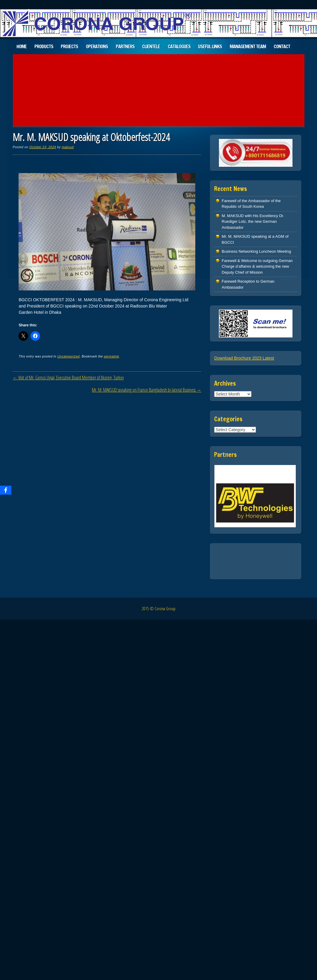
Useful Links (210, 46)
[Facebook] (6, 490)
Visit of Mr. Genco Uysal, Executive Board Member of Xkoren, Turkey (68, 378)
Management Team (248, 46)
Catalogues (179, 46)
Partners (125, 46)
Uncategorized (69, 356)
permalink (112, 356)
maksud (68, 147)
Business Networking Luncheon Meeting (256, 251)
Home (22, 46)
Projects (69, 46)
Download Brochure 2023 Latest (244, 358)
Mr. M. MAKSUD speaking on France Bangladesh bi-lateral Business (147, 390)
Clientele (151, 46)
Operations (97, 46)
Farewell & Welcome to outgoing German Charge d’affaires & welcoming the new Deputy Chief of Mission (257, 266)
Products (44, 46)
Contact (282, 46)
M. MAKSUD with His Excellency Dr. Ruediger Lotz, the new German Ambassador (253, 222)
